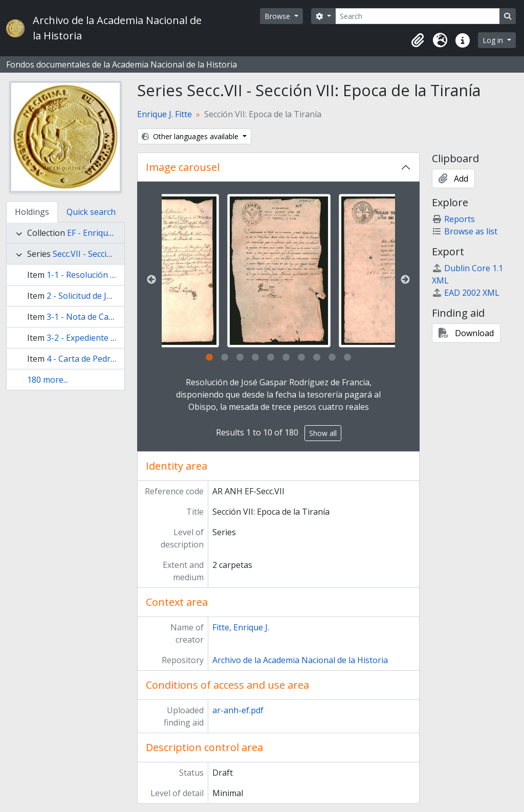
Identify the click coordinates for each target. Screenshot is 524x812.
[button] (418, 40)
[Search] (418, 16)
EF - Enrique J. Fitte (102, 233)
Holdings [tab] (32, 212)
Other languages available (191, 136)
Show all (323, 433)
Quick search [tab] (91, 212)
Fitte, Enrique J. (241, 627)
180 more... (48, 380)
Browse (278, 16)
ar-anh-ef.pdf (238, 710)
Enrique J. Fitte (165, 114)
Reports (453, 219)
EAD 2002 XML (466, 293)
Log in (494, 40)
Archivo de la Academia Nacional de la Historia (300, 660)
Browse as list (465, 231)
